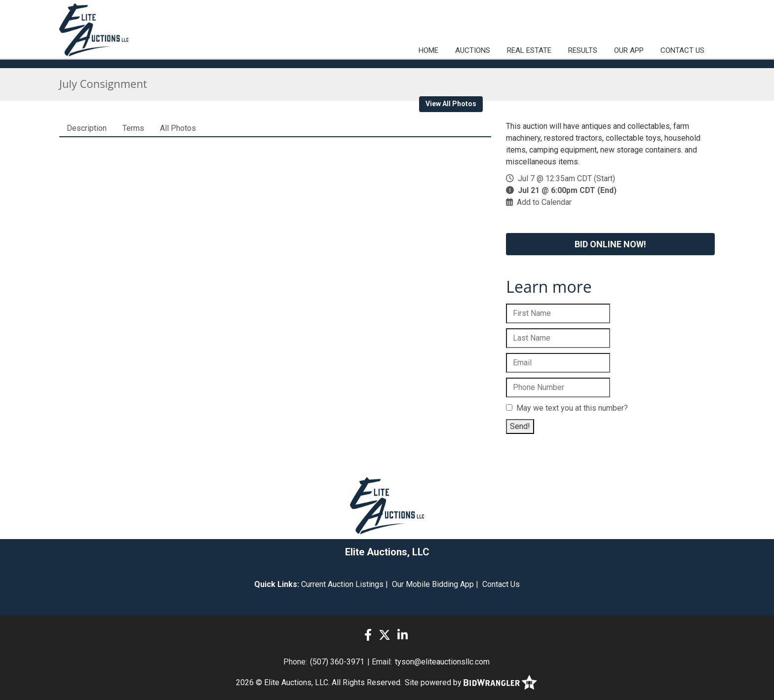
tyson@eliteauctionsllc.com (442, 662)
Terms (133, 128)
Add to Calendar (544, 202)
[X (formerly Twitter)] (385, 635)
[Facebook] (368, 635)
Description (87, 128)
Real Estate (529, 50)
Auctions (473, 50)
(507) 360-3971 (337, 662)
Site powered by (471, 682)
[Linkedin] (403, 635)
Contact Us (682, 50)
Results (583, 50)
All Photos (178, 128)
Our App (629, 50)
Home (428, 50)
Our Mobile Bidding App (433, 584)
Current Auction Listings (342, 584)
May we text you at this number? (567, 408)
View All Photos (451, 104)
